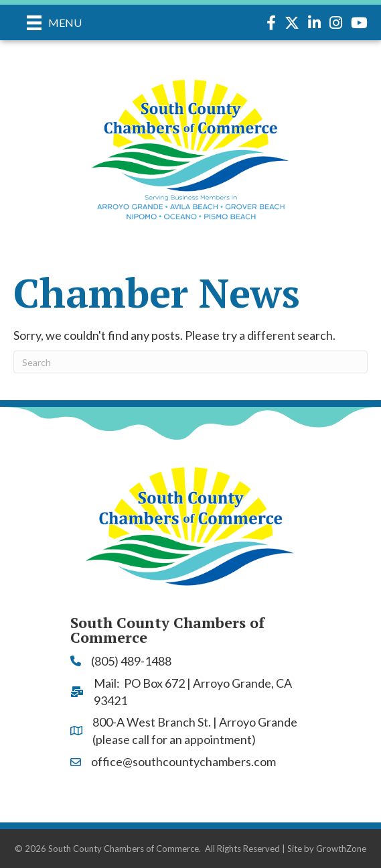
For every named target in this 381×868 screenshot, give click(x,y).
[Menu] (54, 22)
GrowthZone (341, 849)
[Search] (191, 362)
